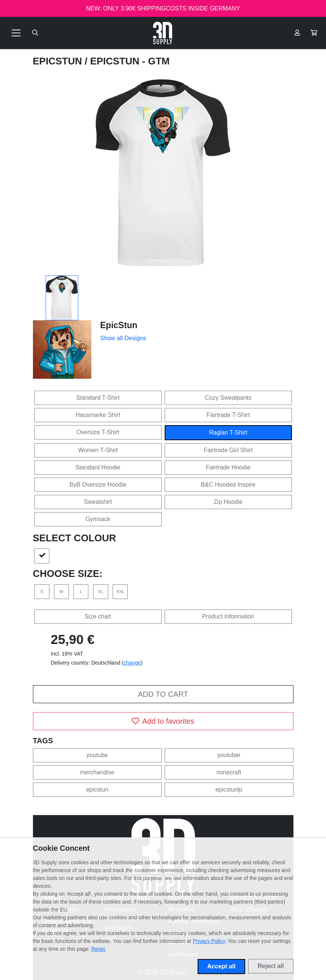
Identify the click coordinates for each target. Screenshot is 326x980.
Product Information (228, 616)
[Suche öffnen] (35, 33)
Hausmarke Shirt (98, 415)
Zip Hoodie (228, 502)
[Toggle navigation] (16, 33)
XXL (120, 592)
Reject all (271, 966)
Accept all (222, 966)
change (132, 663)
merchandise (97, 772)
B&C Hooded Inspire (228, 485)
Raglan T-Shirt (228, 432)
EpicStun (59, 61)
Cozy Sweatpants (228, 398)
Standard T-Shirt (98, 398)
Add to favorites (163, 721)
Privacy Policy (209, 941)
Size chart (98, 616)
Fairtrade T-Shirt (228, 415)
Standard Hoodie (98, 467)
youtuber (229, 755)
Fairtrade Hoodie (228, 467)
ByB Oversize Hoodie (98, 485)
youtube (97, 755)
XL (101, 592)
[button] (314, 33)
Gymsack (98, 519)
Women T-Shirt (98, 450)
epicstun (97, 790)
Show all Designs (123, 338)
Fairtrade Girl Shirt (228, 450)
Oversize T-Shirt (98, 432)
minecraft (229, 772)
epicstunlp (229, 790)
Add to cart (163, 694)
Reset (98, 949)
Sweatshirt (98, 502)
